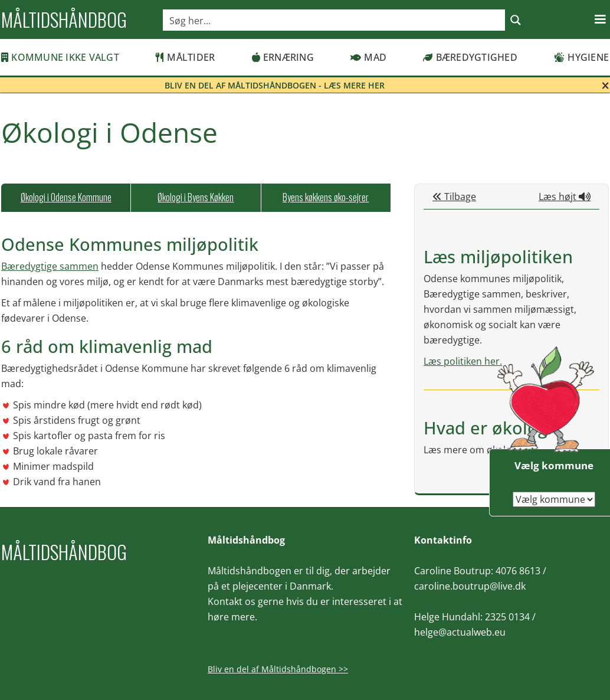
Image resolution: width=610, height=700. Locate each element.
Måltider (185, 57)
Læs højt (565, 197)
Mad (368, 57)
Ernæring (283, 57)
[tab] (66, 198)
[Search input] (334, 20)
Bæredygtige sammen (50, 266)
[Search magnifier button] (516, 20)
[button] (600, 19)
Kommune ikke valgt (60, 57)
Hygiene (581, 57)
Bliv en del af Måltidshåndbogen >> (278, 669)
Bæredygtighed (470, 57)
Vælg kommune (554, 465)
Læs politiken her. (463, 361)
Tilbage (454, 197)
